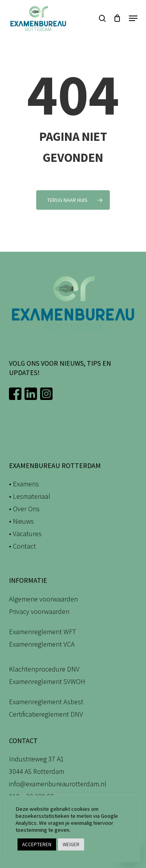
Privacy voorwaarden (39, 611)
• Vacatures (25, 534)
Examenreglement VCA (42, 644)
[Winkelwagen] (117, 18)
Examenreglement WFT (42, 632)
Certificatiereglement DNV (46, 714)
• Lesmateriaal (30, 496)
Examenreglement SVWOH (47, 681)
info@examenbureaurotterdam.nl (58, 784)
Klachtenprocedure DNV (44, 669)
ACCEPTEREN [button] (37, 844)
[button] (133, 18)
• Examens (24, 484)
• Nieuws (21, 521)
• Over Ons (24, 509)
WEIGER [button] (71, 844)
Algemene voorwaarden (43, 599)
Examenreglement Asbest (46, 702)
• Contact (22, 546)
